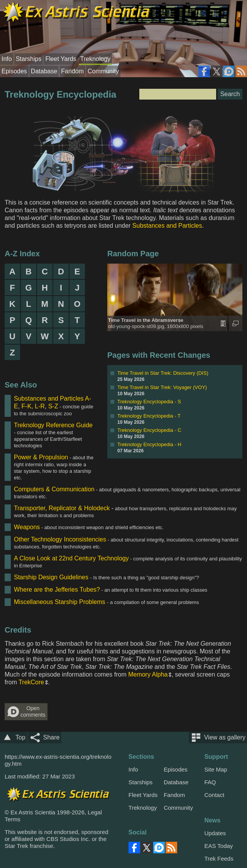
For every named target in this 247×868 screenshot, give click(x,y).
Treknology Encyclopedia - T (149, 416)
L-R (40, 406)
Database (44, 71)
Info (7, 59)
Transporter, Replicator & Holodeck (62, 508)
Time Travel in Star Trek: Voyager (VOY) (162, 387)
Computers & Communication (54, 489)
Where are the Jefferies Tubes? (57, 590)
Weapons (27, 527)
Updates (215, 833)
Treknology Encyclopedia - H (149, 444)
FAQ (210, 782)
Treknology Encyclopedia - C (149, 430)
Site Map (216, 769)
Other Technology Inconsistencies (60, 539)
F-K (27, 406)
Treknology (96, 59)
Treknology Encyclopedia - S (149, 402)
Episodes (14, 71)
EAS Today (218, 846)
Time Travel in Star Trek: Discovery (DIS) (163, 373)
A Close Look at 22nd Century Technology (71, 558)
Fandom (72, 71)
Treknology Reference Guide (53, 425)
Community (103, 71)
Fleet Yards (61, 59)
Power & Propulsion (41, 457)
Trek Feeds (219, 859)
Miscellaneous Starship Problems (60, 602)
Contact (214, 795)
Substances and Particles (167, 226)
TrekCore (31, 682)
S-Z (53, 406)
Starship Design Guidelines (51, 577)
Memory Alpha (148, 674)
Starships (29, 59)
